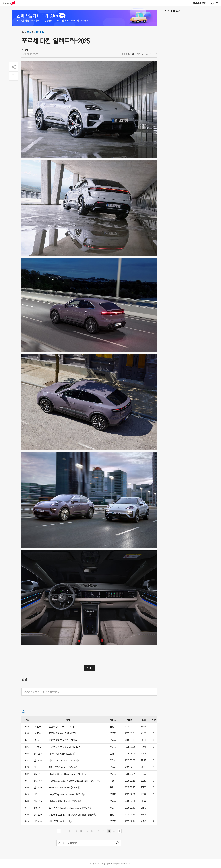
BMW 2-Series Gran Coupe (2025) (66, 774)
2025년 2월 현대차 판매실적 (62, 733)
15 (87, 831)
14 (81, 831)
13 (76, 831)
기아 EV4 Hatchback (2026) (62, 760)
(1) (67, 821)
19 (109, 831)
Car (31, 32)
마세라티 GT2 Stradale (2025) (63, 801)
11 (64, 831)
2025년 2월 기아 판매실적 (61, 727)
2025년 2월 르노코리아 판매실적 (65, 747)
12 (70, 831)
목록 (89, 668)
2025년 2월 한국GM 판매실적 (63, 740)
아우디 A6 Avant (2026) (61, 754)
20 (114, 831)
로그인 (214, 3)
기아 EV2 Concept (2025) (61, 767)
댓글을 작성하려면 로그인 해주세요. (41, 692)
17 (98, 831)
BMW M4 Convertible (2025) (63, 788)
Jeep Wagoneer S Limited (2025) (65, 794)
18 (103, 831)
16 (92, 831)
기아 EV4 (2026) (57, 821)
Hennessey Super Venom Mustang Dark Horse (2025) (73, 781)
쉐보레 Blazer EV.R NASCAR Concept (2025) (71, 815)
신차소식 (39, 32)
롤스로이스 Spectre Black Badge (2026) (68, 808)
